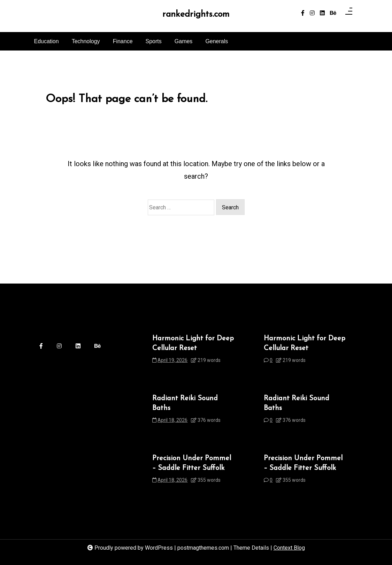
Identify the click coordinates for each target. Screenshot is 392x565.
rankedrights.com (196, 14)
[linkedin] (322, 13)
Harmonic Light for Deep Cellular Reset (193, 343)
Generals (217, 41)
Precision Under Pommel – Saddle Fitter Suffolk (192, 463)
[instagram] (312, 13)
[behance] (333, 13)
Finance (123, 41)
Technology (86, 41)
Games (184, 41)
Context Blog (289, 548)
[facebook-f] (303, 13)
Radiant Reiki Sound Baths (185, 403)
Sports (154, 41)
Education (47, 41)
